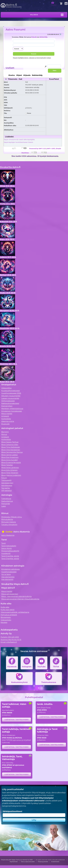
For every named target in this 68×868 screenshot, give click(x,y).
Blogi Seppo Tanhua (10, 442)
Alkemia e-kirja (8, 421)
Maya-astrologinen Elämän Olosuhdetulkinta (20, 599)
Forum (4, 478)
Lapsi (4, 506)
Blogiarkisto (6, 617)
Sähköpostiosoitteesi (12, 811)
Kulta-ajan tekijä (8, 610)
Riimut (4, 434)
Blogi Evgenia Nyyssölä (11, 462)
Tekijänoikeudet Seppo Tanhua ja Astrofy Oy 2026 (17, 860)
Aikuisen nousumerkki (11, 396)
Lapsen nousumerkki (10, 398)
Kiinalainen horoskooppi (12, 411)
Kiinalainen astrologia (10, 569)
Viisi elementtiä (8, 577)
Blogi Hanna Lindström (11, 475)
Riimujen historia (9, 522)
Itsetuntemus (7, 501)
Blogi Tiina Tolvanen (10, 473)
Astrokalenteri (7, 483)
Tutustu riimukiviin (9, 525)
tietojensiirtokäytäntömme (14, 806)
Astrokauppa (7, 485)
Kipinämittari (7, 406)
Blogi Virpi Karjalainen (11, 450)
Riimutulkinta (7, 519)
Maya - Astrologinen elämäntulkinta (16, 596)
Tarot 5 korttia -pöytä (10, 556)
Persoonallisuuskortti (10, 551)
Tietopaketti (6, 480)
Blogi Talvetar (7, 465)
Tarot (4, 543)
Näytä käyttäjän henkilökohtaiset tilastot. (19, 142)
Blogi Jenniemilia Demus (12, 452)
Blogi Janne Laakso (9, 455)
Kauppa (4, 622)
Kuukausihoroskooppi (11, 391)
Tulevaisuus (6, 499)
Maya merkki (7, 414)
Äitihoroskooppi (8, 401)
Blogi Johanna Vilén (10, 445)
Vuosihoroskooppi (9, 572)
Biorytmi (5, 432)
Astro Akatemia (8, 535)
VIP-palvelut (7, 490)
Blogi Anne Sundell (9, 460)
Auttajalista (6, 419)
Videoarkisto (6, 620)
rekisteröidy (43, 37)
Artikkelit (5, 416)
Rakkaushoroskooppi (10, 403)
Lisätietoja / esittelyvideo (16, 720)
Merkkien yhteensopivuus (12, 409)
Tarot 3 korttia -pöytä (10, 559)
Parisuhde (6, 504)
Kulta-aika (5, 607)
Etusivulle (5, 424)
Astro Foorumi (16, 30)
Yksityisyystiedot (43, 862)
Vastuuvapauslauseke (28, 862)
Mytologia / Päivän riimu (12, 517)
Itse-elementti (7, 579)
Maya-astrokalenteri (10, 594)
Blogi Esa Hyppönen (10, 457)
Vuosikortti (6, 553)
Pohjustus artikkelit (9, 615)
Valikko (34, 15)
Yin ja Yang (6, 574)
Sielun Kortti (7, 548)
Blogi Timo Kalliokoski (11, 447)
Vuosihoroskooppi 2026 (11, 393)
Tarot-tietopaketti (9, 546)
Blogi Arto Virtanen (9, 470)
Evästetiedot (55, 862)
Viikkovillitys (6, 388)
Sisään (54, 4)
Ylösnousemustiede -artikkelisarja (15, 612)
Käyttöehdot (14, 862)
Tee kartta (6, 488)
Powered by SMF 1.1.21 (37, 148)
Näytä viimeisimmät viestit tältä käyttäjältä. (19, 140)
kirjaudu (34, 37)
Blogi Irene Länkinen (10, 468)
